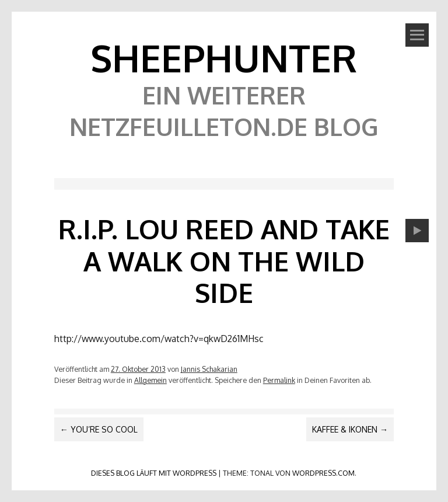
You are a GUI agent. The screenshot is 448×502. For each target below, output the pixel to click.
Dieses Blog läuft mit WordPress (154, 473)
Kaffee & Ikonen (350, 429)
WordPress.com (323, 473)
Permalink (279, 380)
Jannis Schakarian (209, 369)
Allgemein (150, 380)
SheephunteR (224, 57)
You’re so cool (99, 429)
